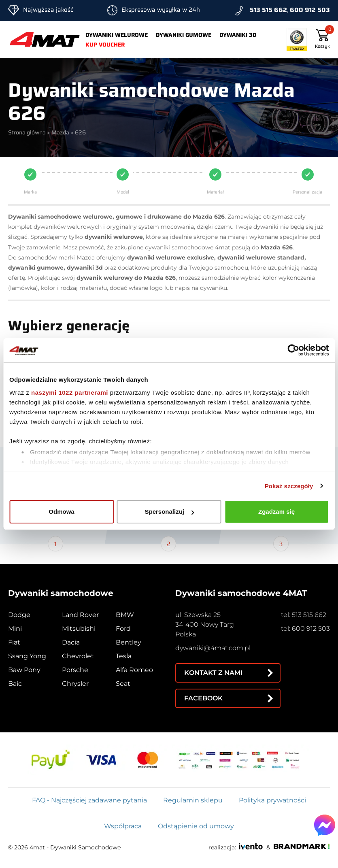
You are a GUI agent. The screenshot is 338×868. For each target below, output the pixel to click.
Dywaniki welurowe (117, 35)
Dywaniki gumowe (184, 35)
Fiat (14, 642)
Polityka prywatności (272, 800)
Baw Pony (24, 670)
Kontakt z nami (213, 673)
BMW (125, 615)
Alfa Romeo (134, 670)
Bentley (129, 642)
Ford (123, 629)
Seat (123, 684)
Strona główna (27, 132)
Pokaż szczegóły (289, 486)
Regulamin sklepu (193, 800)
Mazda (60, 132)
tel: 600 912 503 (305, 629)
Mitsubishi (79, 629)
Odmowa (61, 512)
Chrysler (75, 684)
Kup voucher (105, 45)
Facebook (203, 698)
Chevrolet (78, 656)
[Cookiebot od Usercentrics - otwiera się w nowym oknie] (293, 350)
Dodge (19, 615)
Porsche (75, 670)
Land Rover (80, 615)
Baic (15, 684)
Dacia (71, 642)
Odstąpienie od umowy (196, 826)
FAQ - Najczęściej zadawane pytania (89, 800)
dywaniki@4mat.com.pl (213, 648)
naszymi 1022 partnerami (70, 393)
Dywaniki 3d (238, 35)
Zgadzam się (276, 512)
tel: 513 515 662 (304, 615)
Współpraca (123, 826)
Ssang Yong (27, 656)
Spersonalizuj (169, 512)
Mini (15, 629)
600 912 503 (310, 10)
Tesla (124, 656)
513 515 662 (268, 10)
